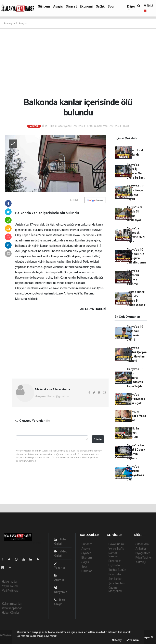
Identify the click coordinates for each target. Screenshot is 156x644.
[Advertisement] (78, 63)
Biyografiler (143, 553)
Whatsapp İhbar (12, 608)
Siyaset (71, 6)
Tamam (132, 640)
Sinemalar (115, 574)
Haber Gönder (11, 613)
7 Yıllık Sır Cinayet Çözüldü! (133, 433)
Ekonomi (86, 6)
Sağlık (100, 6)
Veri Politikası (10, 591)
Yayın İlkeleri (10, 586)
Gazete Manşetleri (115, 589)
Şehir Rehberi (117, 583)
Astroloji (141, 562)
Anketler (141, 549)
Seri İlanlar (115, 579)
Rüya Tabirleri (144, 558)
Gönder (98, 439)
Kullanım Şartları (12, 604)
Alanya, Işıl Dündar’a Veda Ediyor (136, 416)
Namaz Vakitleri (113, 555)
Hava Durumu (117, 544)
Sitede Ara (142, 544)
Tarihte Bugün (117, 570)
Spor (111, 6)
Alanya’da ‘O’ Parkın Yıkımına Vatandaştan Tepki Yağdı (135, 378)
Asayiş (58, 6)
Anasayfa (10, 23)
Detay (117, 640)
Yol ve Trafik (116, 549)
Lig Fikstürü (115, 565)
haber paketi (8, 639)
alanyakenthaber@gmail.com (53, 396)
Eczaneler (115, 561)
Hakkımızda (9, 582)
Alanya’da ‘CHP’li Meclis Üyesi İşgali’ (136, 399)
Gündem (44, 6)
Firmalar (87, 571)
